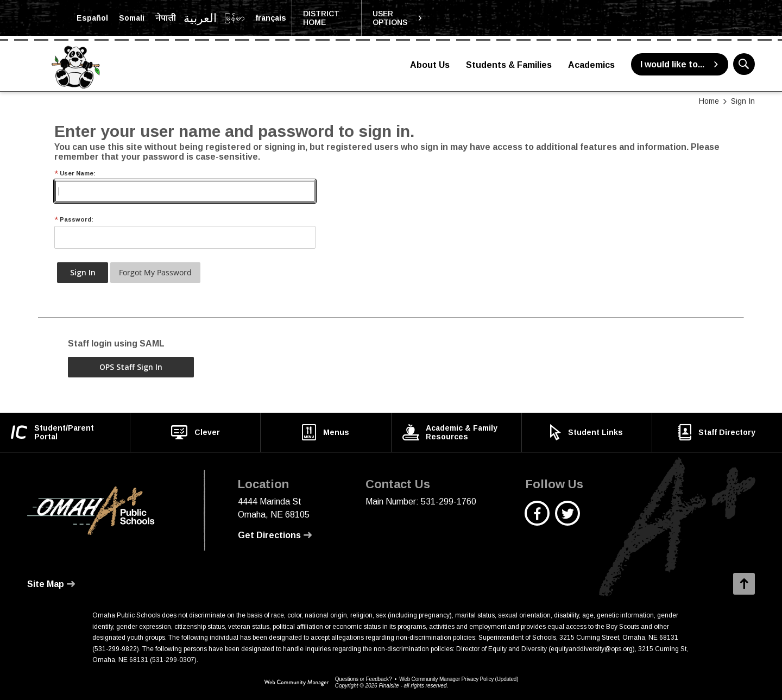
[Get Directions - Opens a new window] (275, 535)
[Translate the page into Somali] (132, 18)
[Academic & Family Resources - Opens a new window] (456, 432)
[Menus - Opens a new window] (326, 432)
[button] (398, 18)
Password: (74, 220)
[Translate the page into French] (271, 18)
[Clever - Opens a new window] (195, 432)
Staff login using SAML (116, 343)
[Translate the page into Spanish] (92, 18)
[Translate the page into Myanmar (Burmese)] (235, 18)
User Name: (75, 174)
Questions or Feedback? (364, 679)
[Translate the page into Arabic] (200, 18)
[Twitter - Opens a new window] (568, 519)
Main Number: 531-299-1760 (421, 502)
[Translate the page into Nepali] (166, 18)
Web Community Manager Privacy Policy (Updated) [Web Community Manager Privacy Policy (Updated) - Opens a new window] (459, 679)
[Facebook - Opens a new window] (537, 519)
